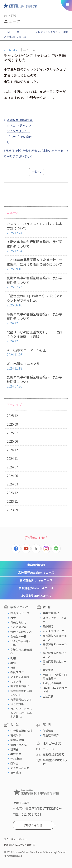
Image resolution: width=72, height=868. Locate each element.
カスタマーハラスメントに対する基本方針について (36, 228)
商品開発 (48, 626)
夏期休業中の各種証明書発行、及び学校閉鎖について (36, 283)
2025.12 (12, 416)
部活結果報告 (51, 735)
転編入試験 (17, 740)
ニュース (22, 32)
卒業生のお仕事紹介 (21, 651)
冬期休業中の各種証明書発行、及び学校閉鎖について (36, 246)
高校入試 (16, 735)
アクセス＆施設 (20, 677)
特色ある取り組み (21, 632)
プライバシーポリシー (15, 839)
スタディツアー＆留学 (55, 620)
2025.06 (12, 441)
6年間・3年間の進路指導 (55, 690)
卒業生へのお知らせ (55, 762)
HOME (7, 32)
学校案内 (16, 754)
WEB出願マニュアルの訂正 (36, 352)
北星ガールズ (52, 743)
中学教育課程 (36, 565)
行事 (13, 668)
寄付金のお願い (20, 686)
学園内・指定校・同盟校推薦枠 (55, 677)
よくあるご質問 (20, 768)
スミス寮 (16, 682)
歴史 (13, 618)
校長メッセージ (20, 613)
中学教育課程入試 (21, 731)
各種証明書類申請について (21, 693)
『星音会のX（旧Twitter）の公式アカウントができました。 (36, 300)
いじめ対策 (17, 704)
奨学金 (14, 763)
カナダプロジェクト (55, 631)
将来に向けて (18, 622)
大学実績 (48, 670)
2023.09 (12, 510)
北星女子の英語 (52, 683)
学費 (13, 663)
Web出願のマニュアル (36, 366)
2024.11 (12, 458)
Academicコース (36, 572)
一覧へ (36, 172)
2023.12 (12, 493)
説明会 (14, 749)
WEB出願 (16, 759)
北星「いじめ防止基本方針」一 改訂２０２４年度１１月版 (36, 337)
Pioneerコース (36, 580)
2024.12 (12, 450)
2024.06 (12, 476)
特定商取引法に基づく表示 (18, 845)
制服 (13, 658)
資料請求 (16, 773)
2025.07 (12, 433)
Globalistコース (36, 588)
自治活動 (48, 696)
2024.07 (12, 467)
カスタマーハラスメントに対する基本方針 (21, 713)
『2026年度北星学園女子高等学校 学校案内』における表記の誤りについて (36, 264)
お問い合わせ (33, 825)
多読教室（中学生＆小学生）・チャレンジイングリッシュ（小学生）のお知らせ (20, 131)
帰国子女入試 (18, 745)
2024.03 (12, 484)
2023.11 (12, 501)
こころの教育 (18, 627)
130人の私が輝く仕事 (21, 643)
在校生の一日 (18, 636)
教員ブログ (17, 672)
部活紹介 (48, 731)
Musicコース (36, 596)
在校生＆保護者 (53, 754)
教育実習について (21, 699)
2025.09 (12, 424)
